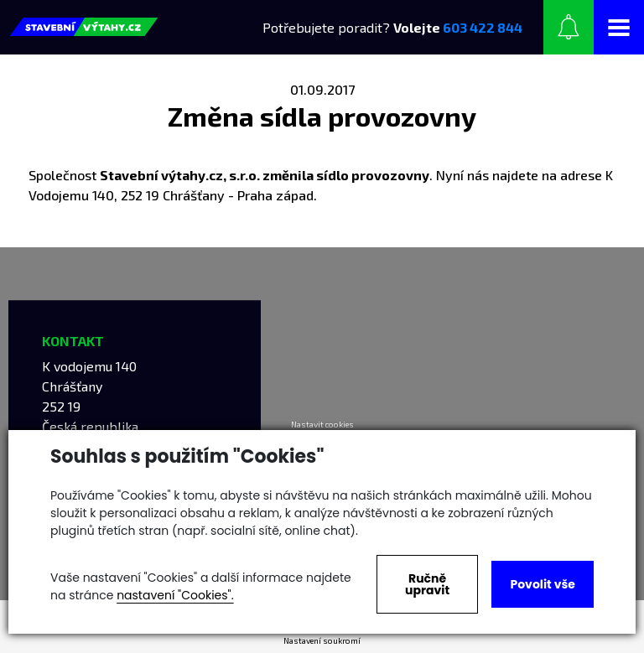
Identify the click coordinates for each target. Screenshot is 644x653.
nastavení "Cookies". (175, 595)
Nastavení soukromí (322, 640)
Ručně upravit (427, 584)
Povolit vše (542, 584)
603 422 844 (483, 27)
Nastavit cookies (322, 424)
